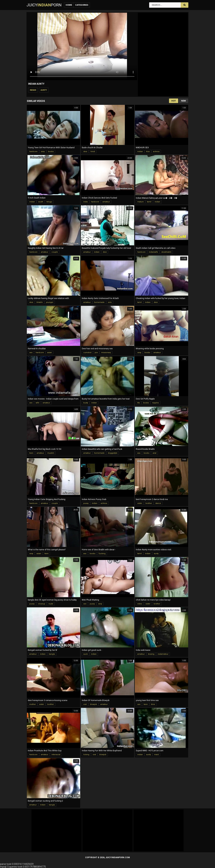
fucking (102, 554)
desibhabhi (166, 252)
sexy (43, 152)
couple (55, 252)
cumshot (87, 353)
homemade (99, 302)
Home (69, 5)
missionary (106, 353)
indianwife (153, 252)
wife (37, 403)
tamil (149, 202)
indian (33, 90)
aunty (44, 90)
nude (51, 604)
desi (85, 152)
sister (140, 503)
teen (31, 453)
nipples (155, 403)
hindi (93, 152)
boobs (51, 152)
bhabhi (40, 302)
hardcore (33, 152)
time (153, 704)
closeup (41, 604)
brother (149, 503)
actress (156, 152)
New (183, 101)
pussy (86, 503)
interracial (56, 755)
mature (140, 202)
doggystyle (113, 453)
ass (139, 453)
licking (86, 755)
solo (110, 302)
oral (85, 704)
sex (31, 353)
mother (33, 704)
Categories (82, 5)
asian (49, 353)
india (85, 202)
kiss (148, 152)
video (140, 604)
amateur (106, 202)
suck (85, 654)
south (41, 202)
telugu (49, 202)
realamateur (163, 654)
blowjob (93, 704)
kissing (151, 654)
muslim (51, 453)
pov (96, 353)
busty (86, 403)
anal (154, 453)
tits (139, 403)
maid (156, 755)
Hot (174, 101)
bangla (52, 654)
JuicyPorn (44, 5)
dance (158, 503)
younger (50, 302)
